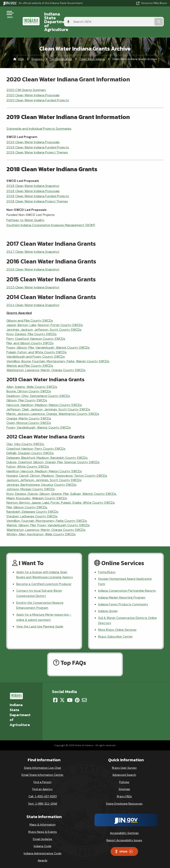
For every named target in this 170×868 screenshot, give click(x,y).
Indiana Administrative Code (43, 851)
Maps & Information (43, 822)
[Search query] (143, 16)
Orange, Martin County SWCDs (29, 407)
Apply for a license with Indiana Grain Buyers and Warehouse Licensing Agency (46, 563)
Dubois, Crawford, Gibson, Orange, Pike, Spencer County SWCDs (53, 450)
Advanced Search (124, 772)
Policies (124, 779)
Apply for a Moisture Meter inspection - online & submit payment (45, 608)
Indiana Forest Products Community (124, 600)
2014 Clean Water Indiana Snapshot (33, 294)
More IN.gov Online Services (118, 627)
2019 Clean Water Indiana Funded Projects (38, 136)
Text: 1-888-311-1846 (42, 801)
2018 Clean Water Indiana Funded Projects (38, 185)
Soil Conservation (61, 47)
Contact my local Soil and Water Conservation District (40, 583)
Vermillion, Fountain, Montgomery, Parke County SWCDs (47, 509)
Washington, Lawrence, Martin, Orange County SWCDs (46, 359)
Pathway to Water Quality (25, 208)
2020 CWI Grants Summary (26, 78)
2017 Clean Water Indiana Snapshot (33, 240)
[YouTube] (70, 697)
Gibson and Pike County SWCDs (30, 309)
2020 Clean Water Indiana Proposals (33, 83)
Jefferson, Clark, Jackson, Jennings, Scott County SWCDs (48, 398)
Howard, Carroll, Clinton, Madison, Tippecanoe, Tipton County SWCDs (57, 464)
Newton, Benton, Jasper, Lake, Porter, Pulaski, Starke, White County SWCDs (61, 491)
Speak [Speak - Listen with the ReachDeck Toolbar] (124, 849)
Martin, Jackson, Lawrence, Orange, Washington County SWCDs (53, 402)
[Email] (84, 697)
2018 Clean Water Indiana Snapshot (33, 174)
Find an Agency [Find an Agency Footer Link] (42, 786)
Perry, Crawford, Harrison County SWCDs (36, 327)
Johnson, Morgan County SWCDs (31, 478)
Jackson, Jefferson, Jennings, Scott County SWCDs (44, 469)
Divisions (37, 47)
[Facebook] (55, 697)
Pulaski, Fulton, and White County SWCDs (37, 340)
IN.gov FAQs (124, 794)
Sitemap (124, 786)
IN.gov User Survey (124, 765)
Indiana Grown (109, 607)
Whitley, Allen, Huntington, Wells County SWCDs (41, 523)
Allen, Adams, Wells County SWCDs (32, 375)
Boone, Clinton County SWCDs (29, 380)
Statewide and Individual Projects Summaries (39, 117)
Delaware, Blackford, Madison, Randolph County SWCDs (47, 446)
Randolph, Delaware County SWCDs (32, 500)
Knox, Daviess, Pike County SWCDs (32, 323)
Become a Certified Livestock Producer (45, 573)
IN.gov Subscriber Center (116, 634)
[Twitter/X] (62, 697)
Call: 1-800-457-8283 (43, 794)
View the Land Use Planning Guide (41, 618)
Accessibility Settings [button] (124, 830)
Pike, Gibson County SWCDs (27, 496)
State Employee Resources (124, 801)
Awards (43, 858)
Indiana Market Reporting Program (123, 593)
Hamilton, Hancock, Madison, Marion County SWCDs (44, 459)
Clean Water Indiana (92, 47)
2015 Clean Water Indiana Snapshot (33, 276)
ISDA (21, 47)
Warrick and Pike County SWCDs (30, 354)
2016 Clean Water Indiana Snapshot (33, 258)
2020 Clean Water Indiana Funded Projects (38, 89)
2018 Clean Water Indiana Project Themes (37, 190)
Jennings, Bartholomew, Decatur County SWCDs (41, 473)
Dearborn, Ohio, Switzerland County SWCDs (38, 384)
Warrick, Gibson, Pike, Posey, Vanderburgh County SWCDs (48, 514)
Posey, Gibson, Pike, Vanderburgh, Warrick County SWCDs (48, 336)
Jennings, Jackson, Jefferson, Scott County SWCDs (44, 318)
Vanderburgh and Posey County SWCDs (36, 345)
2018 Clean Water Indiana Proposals (33, 179)
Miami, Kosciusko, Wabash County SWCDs (37, 486)
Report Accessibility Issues (124, 838)
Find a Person (42, 779)
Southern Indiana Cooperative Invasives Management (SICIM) (51, 214)
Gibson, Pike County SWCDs (27, 389)
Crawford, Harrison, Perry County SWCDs (36, 437)
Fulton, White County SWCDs (28, 455)
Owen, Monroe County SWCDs (29, 411)
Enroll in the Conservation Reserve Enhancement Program (41, 596)
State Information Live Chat (42, 765)
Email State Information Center (42, 772)
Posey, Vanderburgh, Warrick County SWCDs (39, 416)
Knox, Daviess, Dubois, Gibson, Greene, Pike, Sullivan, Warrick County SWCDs (62, 482)
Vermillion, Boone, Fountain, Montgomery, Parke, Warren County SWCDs (58, 350)
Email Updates (43, 836)
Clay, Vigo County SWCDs (26, 432)
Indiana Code (43, 843)
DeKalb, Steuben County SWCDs (30, 442)
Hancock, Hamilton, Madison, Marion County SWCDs (44, 393)
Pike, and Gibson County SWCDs (30, 331)
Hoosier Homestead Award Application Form (126, 571)
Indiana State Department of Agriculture (70, 16)
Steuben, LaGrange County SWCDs (32, 505)
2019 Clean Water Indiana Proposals (33, 130)
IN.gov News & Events (43, 829)
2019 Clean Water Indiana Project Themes (37, 141)
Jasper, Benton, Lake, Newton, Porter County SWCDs (45, 313)
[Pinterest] (77, 697)
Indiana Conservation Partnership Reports (122, 583)
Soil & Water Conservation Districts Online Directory (124, 617)
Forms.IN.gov (107, 561)
